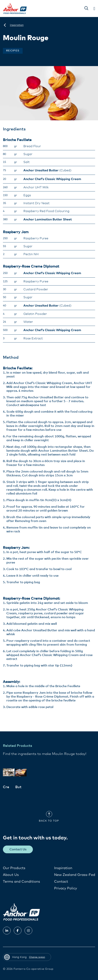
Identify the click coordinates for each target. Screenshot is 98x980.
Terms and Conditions (21, 882)
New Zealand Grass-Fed (75, 875)
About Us (11, 875)
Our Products (14, 868)
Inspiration (63, 868)
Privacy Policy (66, 888)
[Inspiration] (17, 25)
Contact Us (18, 849)
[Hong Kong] (5, 25)
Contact (61, 882)
